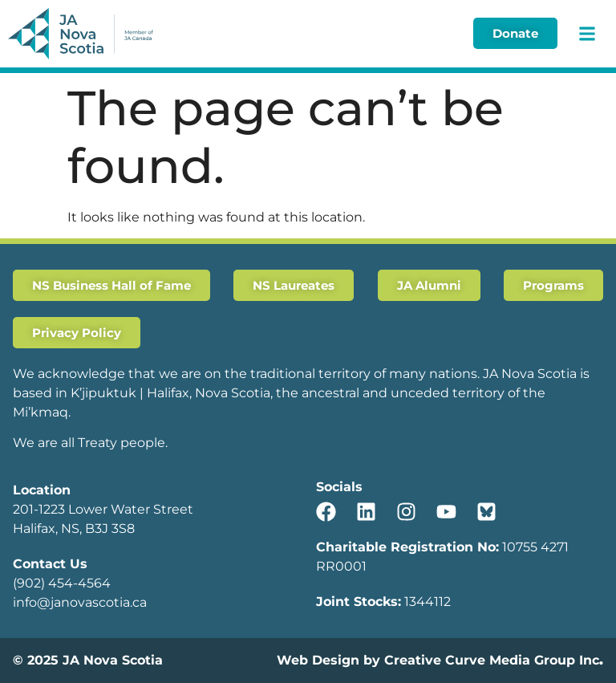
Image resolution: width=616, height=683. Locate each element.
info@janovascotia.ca (80, 602)
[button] (587, 33)
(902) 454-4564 (62, 583)
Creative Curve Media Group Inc (492, 660)
